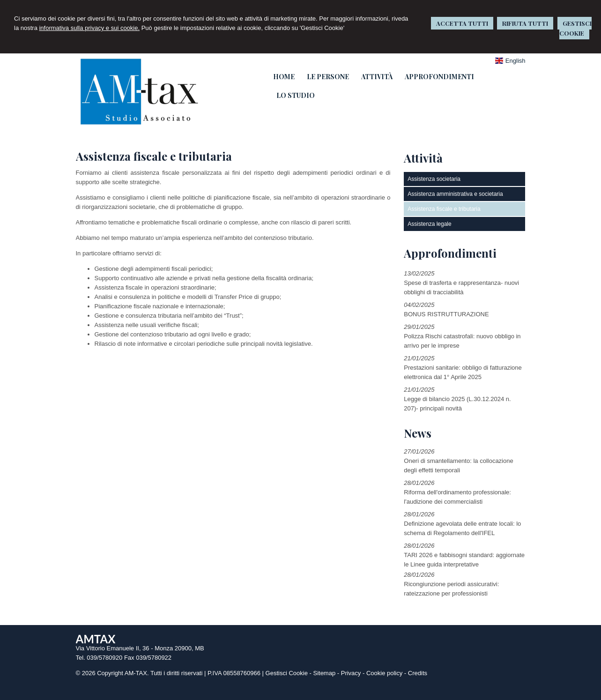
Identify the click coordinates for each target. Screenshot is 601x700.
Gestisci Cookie (287, 673)
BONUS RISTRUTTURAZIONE (446, 314)
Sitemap (324, 673)
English (510, 61)
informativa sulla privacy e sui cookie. (89, 28)
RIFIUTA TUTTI (525, 23)
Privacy (351, 673)
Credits (418, 673)
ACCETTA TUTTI (462, 23)
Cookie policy (384, 673)
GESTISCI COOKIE (575, 28)
